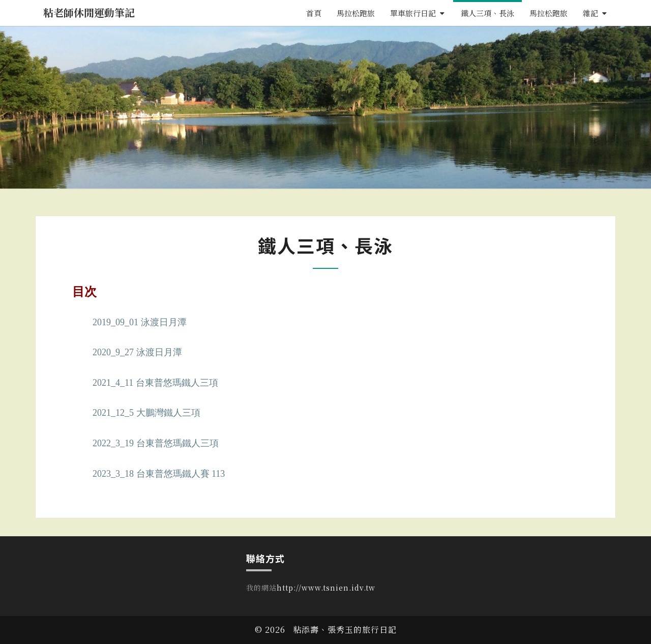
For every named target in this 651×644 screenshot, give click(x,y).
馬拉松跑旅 (356, 13)
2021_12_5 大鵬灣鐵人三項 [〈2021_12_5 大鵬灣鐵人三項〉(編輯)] (146, 413)
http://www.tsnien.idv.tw (326, 588)
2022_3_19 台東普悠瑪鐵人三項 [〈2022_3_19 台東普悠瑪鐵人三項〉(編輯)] (156, 443)
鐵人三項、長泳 (487, 13)
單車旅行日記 (413, 13)
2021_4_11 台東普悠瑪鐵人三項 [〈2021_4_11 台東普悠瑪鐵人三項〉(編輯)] (155, 383)
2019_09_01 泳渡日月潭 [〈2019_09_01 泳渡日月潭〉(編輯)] (140, 322)
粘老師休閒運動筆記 (89, 12)
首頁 (314, 13)
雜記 (590, 13)
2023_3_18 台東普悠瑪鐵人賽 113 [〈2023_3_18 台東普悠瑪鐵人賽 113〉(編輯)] (159, 474)
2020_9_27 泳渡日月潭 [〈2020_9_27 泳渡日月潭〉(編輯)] (137, 352)
